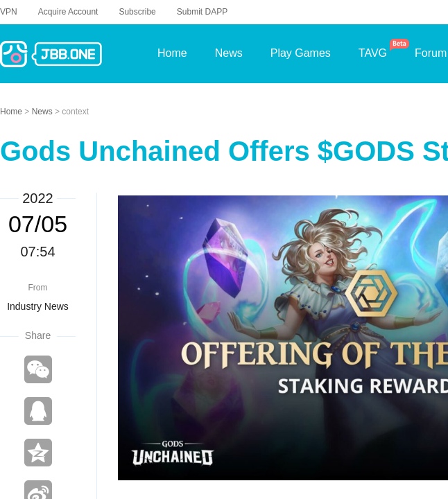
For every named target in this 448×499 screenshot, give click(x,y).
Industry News (38, 306)
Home (12, 112)
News (43, 112)
